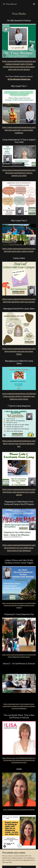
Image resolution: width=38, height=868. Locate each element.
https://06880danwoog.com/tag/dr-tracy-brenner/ (19, 810)
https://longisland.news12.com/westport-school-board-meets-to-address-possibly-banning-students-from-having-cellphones (19, 706)
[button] (34, 4)
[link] (10, 4)
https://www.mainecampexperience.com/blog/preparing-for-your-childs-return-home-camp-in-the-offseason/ (19, 548)
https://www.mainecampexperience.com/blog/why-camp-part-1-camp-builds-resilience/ (19, 130)
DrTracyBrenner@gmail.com (19, 79)
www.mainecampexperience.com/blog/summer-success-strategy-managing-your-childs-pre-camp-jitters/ (19, 396)
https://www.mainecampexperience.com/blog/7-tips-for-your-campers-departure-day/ (19, 444)
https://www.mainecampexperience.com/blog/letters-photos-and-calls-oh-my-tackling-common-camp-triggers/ (19, 605)
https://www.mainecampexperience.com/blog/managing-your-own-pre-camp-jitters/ (19, 351)
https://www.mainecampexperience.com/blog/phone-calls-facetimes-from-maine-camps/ (19, 492)
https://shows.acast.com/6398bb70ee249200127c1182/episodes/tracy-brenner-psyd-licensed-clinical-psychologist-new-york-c (19, 760)
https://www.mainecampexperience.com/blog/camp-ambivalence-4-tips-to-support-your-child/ (19, 173)
